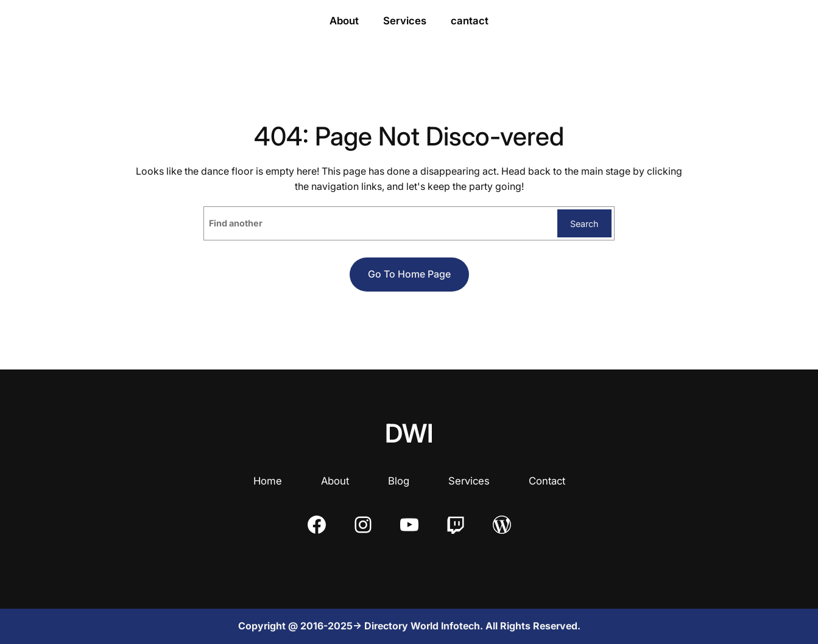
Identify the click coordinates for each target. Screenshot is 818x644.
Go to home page (409, 274)
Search (584, 224)
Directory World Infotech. (425, 626)
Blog (399, 481)
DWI (409, 433)
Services (469, 481)
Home (268, 481)
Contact (547, 481)
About (335, 481)
